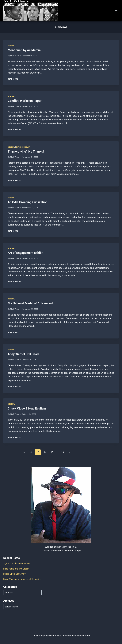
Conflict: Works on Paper (25, 101)
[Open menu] (116, 10)
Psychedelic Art (25, 147)
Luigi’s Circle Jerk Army (15, 574)
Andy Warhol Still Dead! (24, 354)
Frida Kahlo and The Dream (17, 569)
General (12, 46)
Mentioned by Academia (24, 50)
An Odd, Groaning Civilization (28, 202)
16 (48, 452)
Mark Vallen (15, 56)
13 (25, 452)
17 (55, 452)
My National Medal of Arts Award (30, 303)
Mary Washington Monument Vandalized (24, 579)
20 (66, 452)
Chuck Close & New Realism (27, 408)
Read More (15, 79)
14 (32, 452)
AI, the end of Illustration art (18, 563)
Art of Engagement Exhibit (26, 253)
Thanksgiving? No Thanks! (26, 152)
